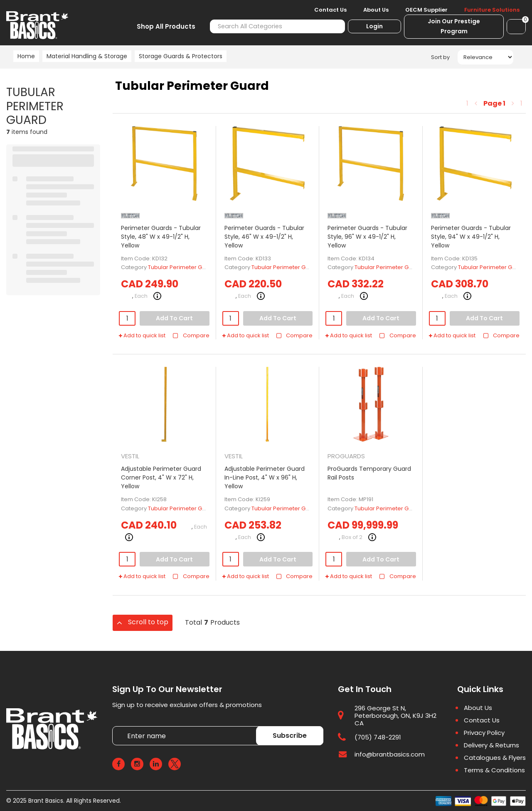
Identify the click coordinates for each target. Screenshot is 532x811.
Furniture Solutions (492, 10)
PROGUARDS (346, 456)
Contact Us (330, 10)
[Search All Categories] (277, 26)
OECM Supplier (426, 10)
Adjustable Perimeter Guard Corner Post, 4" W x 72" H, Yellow (161, 477)
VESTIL (130, 456)
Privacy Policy (484, 733)
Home (26, 56)
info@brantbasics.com (390, 754)
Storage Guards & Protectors (181, 56)
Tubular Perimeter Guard (181, 267)
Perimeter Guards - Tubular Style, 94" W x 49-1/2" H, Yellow (471, 237)
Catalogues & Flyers (495, 758)
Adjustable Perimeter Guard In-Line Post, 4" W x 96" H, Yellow (265, 477)
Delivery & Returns (491, 745)
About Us (376, 10)
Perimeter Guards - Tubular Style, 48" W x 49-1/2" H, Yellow (161, 237)
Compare (191, 336)
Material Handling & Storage (87, 56)
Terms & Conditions (494, 770)
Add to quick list (142, 336)
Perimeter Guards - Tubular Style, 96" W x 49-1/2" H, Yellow (367, 237)
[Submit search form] (334, 26)
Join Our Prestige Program (454, 26)
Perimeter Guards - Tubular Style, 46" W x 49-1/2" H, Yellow (264, 237)
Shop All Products (166, 26)
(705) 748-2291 (378, 737)
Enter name (115, 726)
